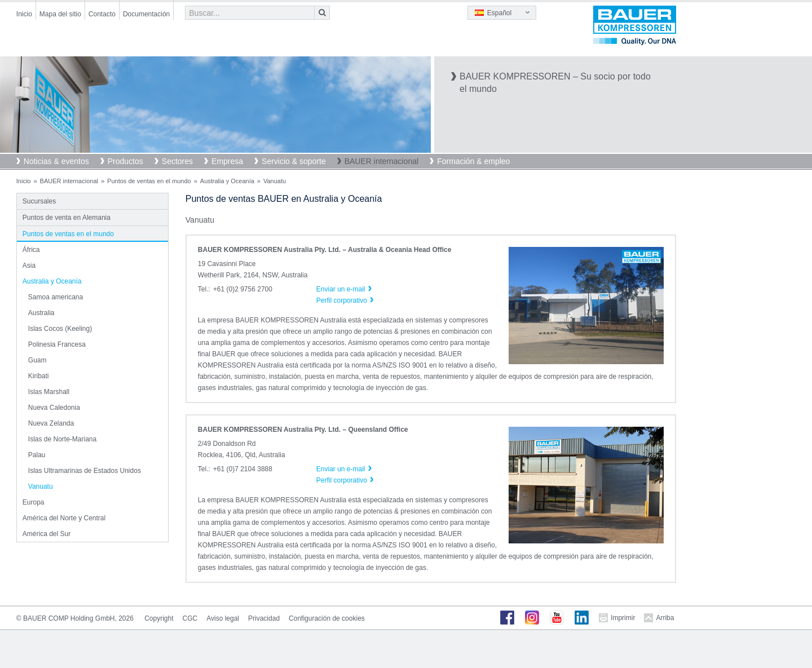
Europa (34, 502)
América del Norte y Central (64, 518)
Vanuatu (41, 486)
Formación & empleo (473, 161)
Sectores (177, 161)
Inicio (24, 14)
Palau (37, 455)
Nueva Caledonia (54, 408)
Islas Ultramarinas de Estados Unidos (85, 471)
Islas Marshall (49, 392)
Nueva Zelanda (51, 423)
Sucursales (39, 201)
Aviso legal (223, 618)
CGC (190, 618)
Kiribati (39, 376)
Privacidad (264, 618)
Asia (29, 266)
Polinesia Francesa (57, 344)
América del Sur (47, 534)
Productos (125, 161)
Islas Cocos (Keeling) (60, 329)
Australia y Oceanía (227, 181)
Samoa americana (56, 297)
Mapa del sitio (60, 14)
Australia (41, 313)
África (31, 250)
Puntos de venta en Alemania (67, 218)
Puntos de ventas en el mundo (149, 181)
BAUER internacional (382, 161)
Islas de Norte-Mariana (62, 439)
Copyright (159, 618)
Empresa (227, 161)
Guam (37, 360)
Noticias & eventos (56, 161)
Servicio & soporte (294, 161)
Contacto (102, 14)
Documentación (146, 14)
